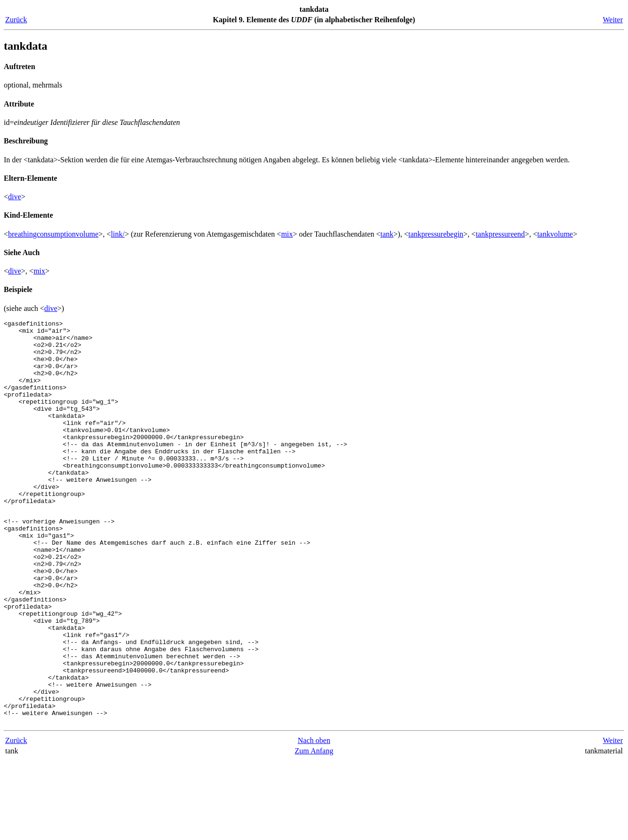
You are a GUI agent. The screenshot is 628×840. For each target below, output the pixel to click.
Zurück (16, 20)
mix (287, 234)
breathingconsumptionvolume (53, 234)
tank (387, 234)
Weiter (613, 20)
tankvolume (555, 234)
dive (15, 197)
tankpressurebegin (436, 234)
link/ (118, 234)
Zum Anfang (314, 830)
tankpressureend (500, 234)
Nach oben (314, 820)
